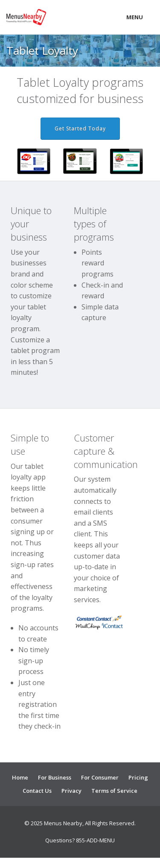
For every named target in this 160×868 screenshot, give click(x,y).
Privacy (71, 791)
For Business (55, 777)
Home (20, 777)
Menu (135, 17)
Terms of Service (114, 791)
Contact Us (37, 791)
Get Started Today (80, 128)
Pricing (138, 777)
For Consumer (100, 777)
